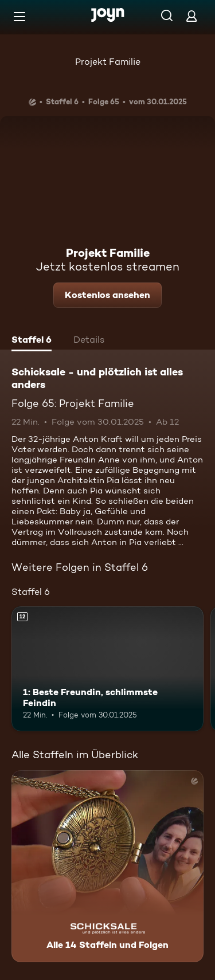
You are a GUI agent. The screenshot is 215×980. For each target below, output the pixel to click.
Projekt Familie (108, 62)
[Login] (191, 16)
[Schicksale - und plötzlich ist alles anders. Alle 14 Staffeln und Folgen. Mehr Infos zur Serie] (107, 866)
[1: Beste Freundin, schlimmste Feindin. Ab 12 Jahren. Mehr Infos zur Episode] (107, 669)
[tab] (32, 341)
